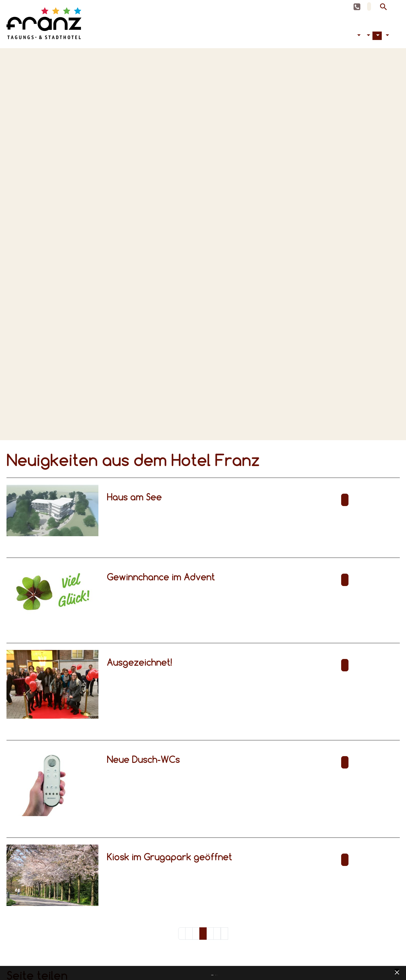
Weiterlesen (345, 502)
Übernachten (342, 38)
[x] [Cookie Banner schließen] (397, 972)
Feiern (351, 38)
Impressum (217, 974)
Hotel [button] (368, 38)
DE (369, 6)
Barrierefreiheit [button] (358, 38)
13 (217, 936)
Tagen (347, 38)
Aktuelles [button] (377, 38)
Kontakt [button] (387, 38)
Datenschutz (212, 974)
